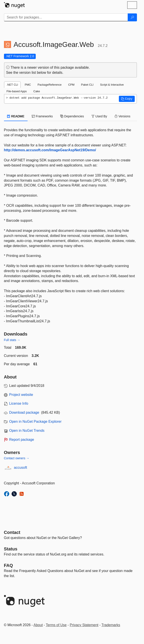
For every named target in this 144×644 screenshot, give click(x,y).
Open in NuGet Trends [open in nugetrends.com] (27, 431)
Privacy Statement (84, 625)
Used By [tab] (99, 116)
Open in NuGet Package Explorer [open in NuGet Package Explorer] (35, 422)
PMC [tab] (28, 85)
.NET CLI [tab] (12, 85)
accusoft (21, 468)
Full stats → (12, 340)
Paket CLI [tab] (87, 85)
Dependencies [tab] (72, 116)
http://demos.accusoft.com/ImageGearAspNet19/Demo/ (50, 150)
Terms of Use (56, 625)
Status (11, 549)
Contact (12, 532)
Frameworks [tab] (42, 116)
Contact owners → (17, 458)
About (38, 625)
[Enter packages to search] (66, 17)
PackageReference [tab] (50, 85)
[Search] (132, 17)
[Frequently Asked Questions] (8, 565)
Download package (24, 412)
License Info (19, 403)
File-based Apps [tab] (17, 91)
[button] (127, 99)
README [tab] (16, 116)
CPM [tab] (71, 85)
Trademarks (111, 625)
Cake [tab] (37, 91)
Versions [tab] (122, 116)
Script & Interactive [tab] (112, 85)
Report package (22, 440)
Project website (21, 395)
